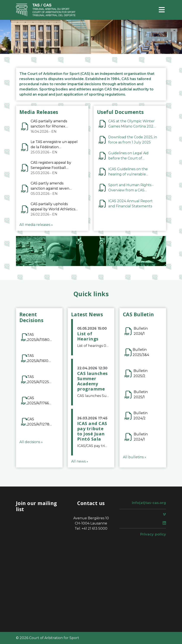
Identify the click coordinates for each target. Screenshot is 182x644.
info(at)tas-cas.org (149, 503)
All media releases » (36, 225)
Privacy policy (153, 534)
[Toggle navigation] (162, 10)
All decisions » (31, 442)
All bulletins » (135, 457)
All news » (80, 461)
